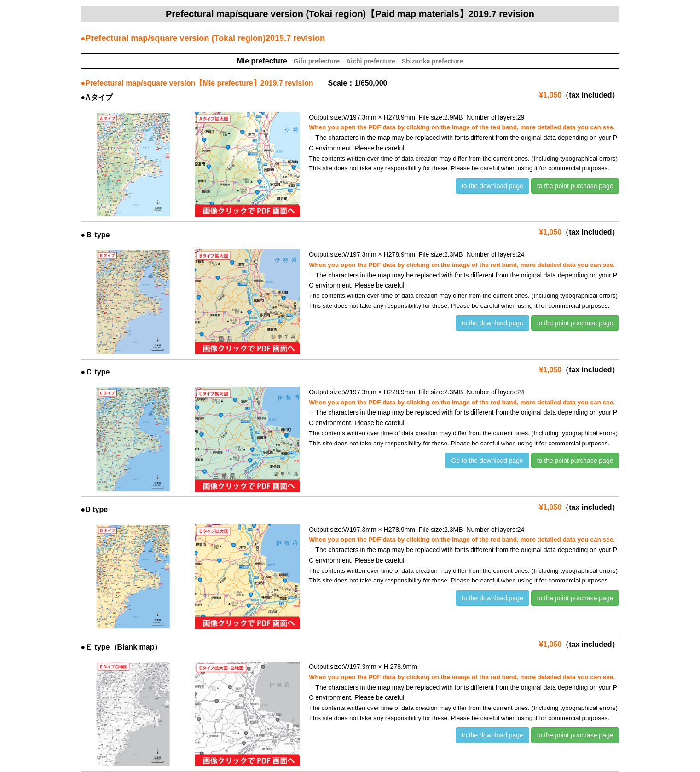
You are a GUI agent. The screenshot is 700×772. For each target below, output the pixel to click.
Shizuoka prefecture (433, 61)
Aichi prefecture (371, 61)
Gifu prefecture (317, 61)
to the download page (492, 186)
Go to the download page (487, 461)
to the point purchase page (575, 186)
